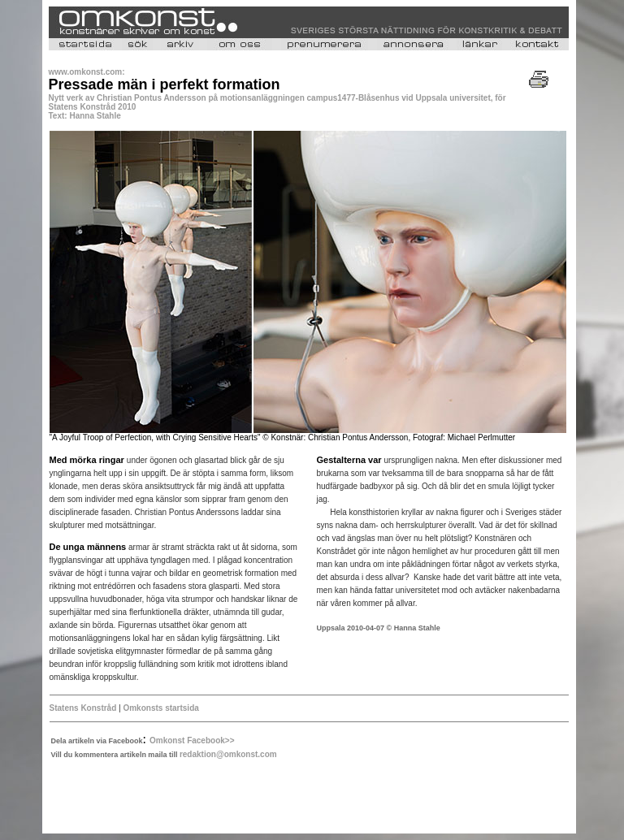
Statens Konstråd (83, 708)
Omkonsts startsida (160, 708)
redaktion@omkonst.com (228, 754)
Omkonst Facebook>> (192, 740)
